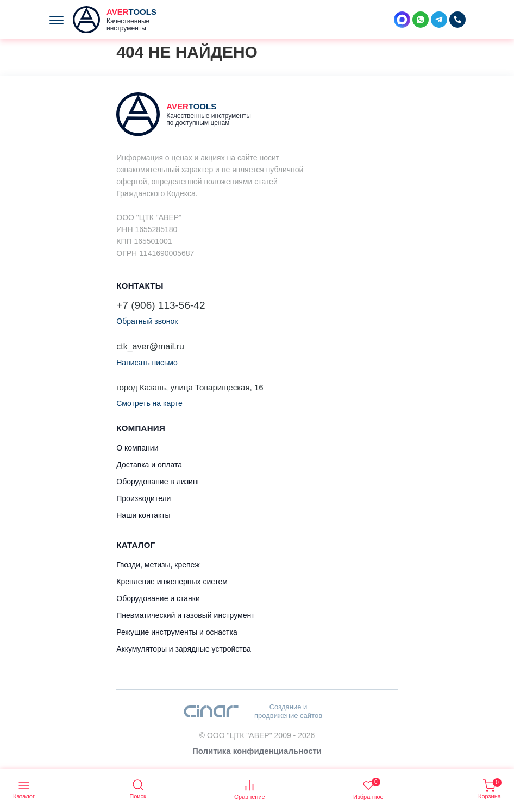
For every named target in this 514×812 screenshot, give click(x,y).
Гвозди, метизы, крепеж (158, 565)
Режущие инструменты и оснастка (177, 632)
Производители (143, 498)
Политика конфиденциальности (257, 751)
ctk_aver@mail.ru (150, 346)
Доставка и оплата (149, 465)
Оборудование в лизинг (158, 482)
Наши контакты (143, 515)
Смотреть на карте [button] (149, 403)
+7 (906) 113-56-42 (161, 305)
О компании (137, 448)
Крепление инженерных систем (172, 582)
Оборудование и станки (158, 598)
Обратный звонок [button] (147, 321)
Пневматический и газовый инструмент (185, 615)
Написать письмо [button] (147, 363)
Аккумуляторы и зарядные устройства (183, 649)
